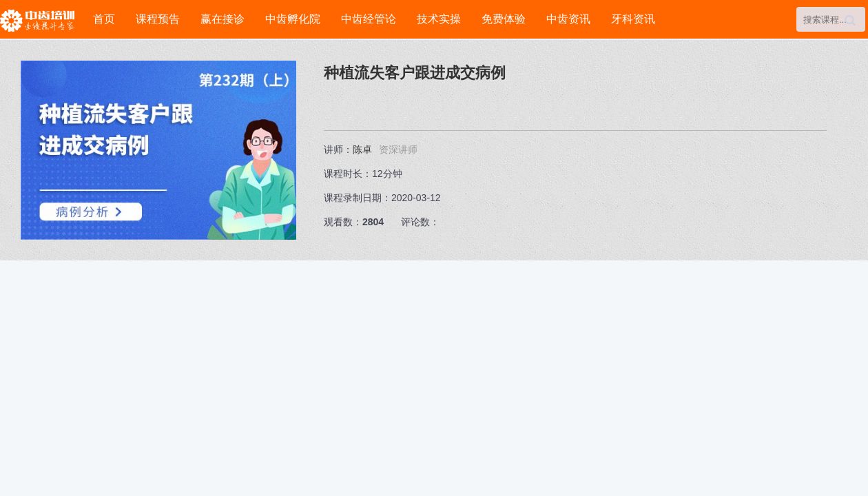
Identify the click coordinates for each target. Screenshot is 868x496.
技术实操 (439, 19)
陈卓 (362, 149)
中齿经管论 (369, 19)
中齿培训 (41, 20)
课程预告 (158, 19)
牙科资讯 (633, 19)
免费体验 (504, 19)
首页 (104, 19)
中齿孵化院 (293, 19)
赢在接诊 (223, 19)
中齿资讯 (568, 19)
